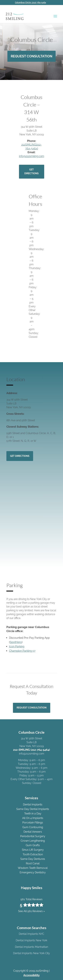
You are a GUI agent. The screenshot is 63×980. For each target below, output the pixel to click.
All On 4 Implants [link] (33, 818)
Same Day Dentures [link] (33, 859)
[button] (55, 18)
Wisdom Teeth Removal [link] (33, 868)
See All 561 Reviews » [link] (32, 911)
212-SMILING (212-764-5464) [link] (32, 750)
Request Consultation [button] (32, 56)
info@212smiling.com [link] (32, 156)
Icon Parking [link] (17, 646)
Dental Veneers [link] (33, 832)
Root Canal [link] (33, 863)
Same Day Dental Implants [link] (33, 809)
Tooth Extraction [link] (33, 854)
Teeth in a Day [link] (33, 814)
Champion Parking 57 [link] (22, 651)
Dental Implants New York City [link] (32, 953)
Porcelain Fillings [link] (33, 823)
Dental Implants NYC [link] (32, 934)
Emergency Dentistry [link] (33, 872)
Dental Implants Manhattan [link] (32, 947)
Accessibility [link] (32, 975)
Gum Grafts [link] (33, 845)
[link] (32, 3)
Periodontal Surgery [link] (33, 836)
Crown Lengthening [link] (33, 841)
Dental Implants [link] (33, 805)
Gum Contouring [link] (33, 827)
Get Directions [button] (32, 172)
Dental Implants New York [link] (32, 940)
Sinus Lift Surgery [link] (33, 850)
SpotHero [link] (16, 642)
